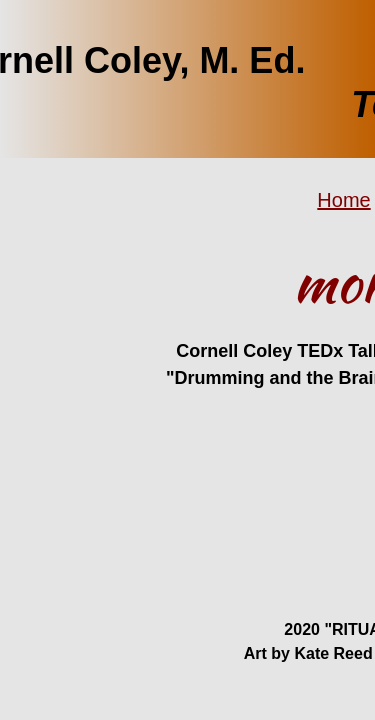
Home (343, 200)
